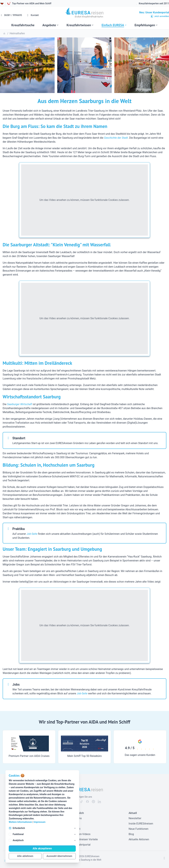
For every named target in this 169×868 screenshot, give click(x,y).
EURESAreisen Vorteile (84, 839)
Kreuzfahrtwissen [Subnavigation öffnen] (80, 25)
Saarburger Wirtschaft (20, 404)
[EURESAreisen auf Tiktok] (82, 802)
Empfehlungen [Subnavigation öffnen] (146, 25)
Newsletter (135, 818)
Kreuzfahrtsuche (23, 25)
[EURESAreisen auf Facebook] (87, 802)
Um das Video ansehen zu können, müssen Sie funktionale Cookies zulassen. (84, 200)
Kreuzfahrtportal (81, 845)
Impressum (40, 822)
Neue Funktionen (138, 829)
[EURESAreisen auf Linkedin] (99, 802)
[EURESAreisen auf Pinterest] (93, 802)
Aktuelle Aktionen (139, 839)
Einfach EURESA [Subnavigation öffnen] (114, 25)
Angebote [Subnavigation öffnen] (51, 25)
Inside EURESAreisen (141, 824)
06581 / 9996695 (11, 15)
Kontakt (32, 15)
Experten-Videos (81, 834)
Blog (131, 834)
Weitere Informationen (20, 822)
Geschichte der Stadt (116, 138)
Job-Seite (32, 534)
